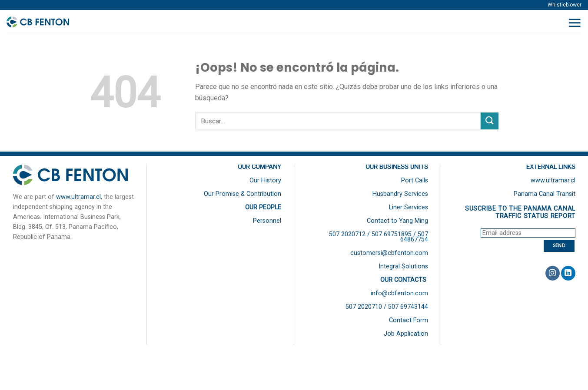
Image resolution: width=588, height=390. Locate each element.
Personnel (267, 221)
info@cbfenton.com (399, 293)
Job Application (406, 334)
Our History (265, 180)
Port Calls (415, 180)
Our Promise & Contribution (243, 194)
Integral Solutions (403, 266)
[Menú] (575, 23)
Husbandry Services (400, 194)
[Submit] (489, 121)
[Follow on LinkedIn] (568, 273)
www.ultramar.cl (78, 197)
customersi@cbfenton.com (389, 253)
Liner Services (409, 207)
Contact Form (409, 320)
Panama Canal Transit (545, 194)
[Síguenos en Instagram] (553, 273)
